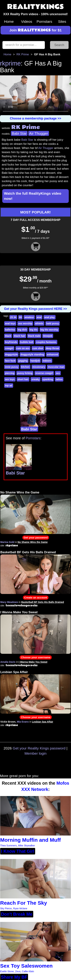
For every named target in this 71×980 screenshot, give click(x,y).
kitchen (25, 367)
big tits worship (49, 330)
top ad (9, 386)
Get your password (36, 537)
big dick (22, 330)
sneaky (35, 379)
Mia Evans (23, 722)
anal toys (10, 323)
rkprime (10, 63)
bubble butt (27, 342)
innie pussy (12, 367)
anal (39, 317)
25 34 (13, 317)
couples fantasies (46, 342)
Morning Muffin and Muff (30, 840)
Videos (27, 21)
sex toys (10, 379)
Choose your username (36, 657)
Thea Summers (8, 846)
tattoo (59, 379)
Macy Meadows (9, 602)
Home (9, 21)
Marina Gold (7, 542)
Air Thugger (39, 133)
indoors (47, 361)
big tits (34, 330)
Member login (35, 753)
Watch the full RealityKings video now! (33, 196)
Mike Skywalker (26, 846)
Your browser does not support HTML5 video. (35, 95)
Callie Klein (28, 971)
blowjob (48, 336)
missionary (39, 367)
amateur (29, 317)
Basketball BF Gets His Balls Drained (28, 552)
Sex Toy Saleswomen (26, 966)
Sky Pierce (6, 908)
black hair (19, 336)
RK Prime (23, 54)
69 (20, 317)
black (8, 336)
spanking (48, 379)
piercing (10, 373)
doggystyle (11, 354)
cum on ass (23, 348)
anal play (50, 317)
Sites (62, 21)
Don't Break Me (17, 914)
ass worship (25, 323)
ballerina (10, 330)
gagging (23, 361)
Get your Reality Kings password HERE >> (35, 309)
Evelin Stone (7, 971)
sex (58, 373)
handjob (35, 361)
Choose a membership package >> (35, 118)
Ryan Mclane (20, 908)
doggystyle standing (32, 354)
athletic (39, 323)
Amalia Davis (8, 662)
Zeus (18, 971)
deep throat (52, 348)
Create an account (36, 597)
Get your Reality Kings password (39, 748)
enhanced (53, 354)
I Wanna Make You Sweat (19, 612)
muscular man (56, 367)
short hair (23, 379)
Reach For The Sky (24, 903)
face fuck (10, 361)
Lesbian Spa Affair (14, 672)
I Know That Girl (18, 851)
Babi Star (19, 133)
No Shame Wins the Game (20, 492)
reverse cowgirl (44, 373)
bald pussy (53, 323)
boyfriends (11, 342)
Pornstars (44, 21)
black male (34, 336)
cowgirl (9, 348)
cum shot (38, 348)
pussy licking (25, 373)
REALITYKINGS (35, 7)
